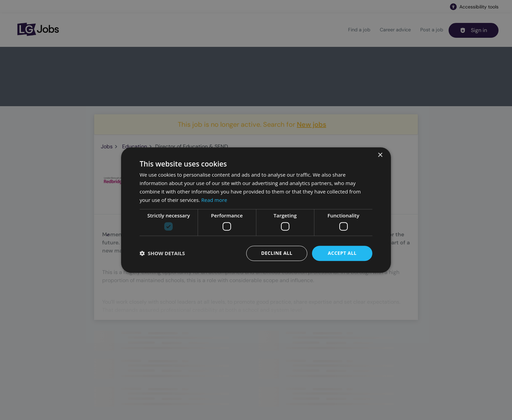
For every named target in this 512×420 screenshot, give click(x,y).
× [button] (380, 155)
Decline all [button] (277, 253)
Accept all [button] (342, 253)
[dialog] (256, 210)
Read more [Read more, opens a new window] (214, 200)
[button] (162, 253)
